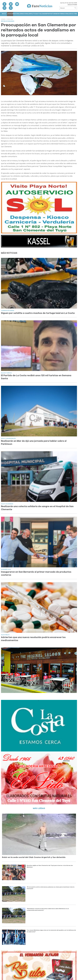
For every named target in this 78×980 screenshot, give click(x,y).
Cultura (74, 14)
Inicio (4, 14)
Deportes (49, 14)
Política (33, 14)
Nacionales (26, 14)
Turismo (55, 14)
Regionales (17, 14)
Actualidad (41, 14)
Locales (10, 14)
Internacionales (64, 14)
